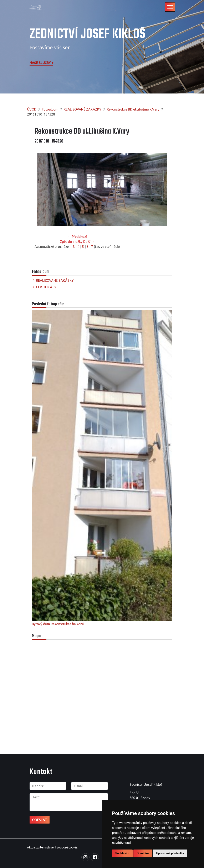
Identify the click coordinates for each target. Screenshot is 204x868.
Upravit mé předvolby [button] (170, 853)
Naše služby (42, 63)
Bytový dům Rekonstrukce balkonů (58, 624)
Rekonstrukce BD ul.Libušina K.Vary (133, 109)
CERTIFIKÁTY (46, 287)
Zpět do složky (71, 242)
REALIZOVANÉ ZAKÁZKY (83, 109)
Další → (89, 242)
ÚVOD (32, 109)
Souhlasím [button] (122, 853)
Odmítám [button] (143, 853)
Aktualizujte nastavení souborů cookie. (53, 847)
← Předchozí (77, 237)
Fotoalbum (50, 109)
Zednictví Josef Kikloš (88, 34)
